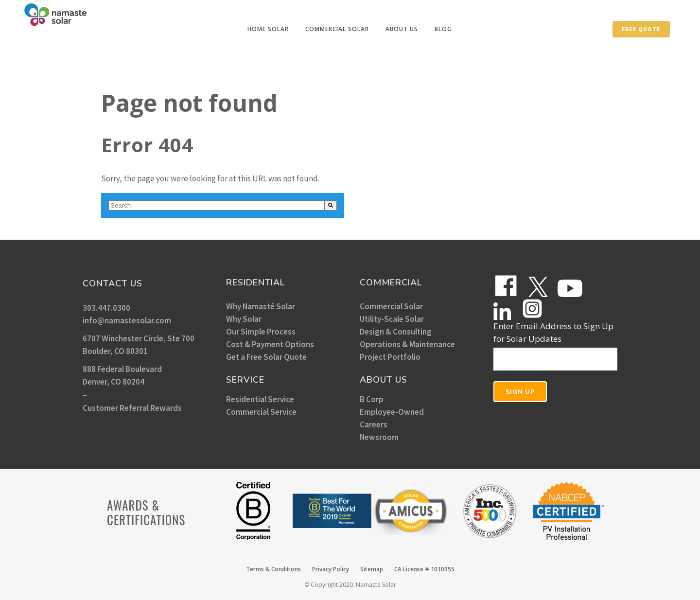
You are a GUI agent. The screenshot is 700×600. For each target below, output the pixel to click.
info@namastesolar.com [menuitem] (127, 320)
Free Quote (641, 29)
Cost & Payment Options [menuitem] (270, 344)
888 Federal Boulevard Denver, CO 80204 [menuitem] (122, 375)
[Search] (331, 205)
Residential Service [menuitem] (260, 399)
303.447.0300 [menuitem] (106, 308)
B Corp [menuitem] (372, 399)
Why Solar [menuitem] (244, 319)
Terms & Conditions (273, 569)
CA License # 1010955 (424, 569)
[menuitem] (268, 29)
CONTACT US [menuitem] (113, 283)
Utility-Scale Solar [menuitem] (392, 319)
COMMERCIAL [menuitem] (391, 282)
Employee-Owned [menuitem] (392, 412)
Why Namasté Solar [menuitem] (261, 306)
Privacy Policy (331, 569)
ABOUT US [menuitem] (384, 380)
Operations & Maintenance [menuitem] (407, 344)
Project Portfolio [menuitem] (390, 357)
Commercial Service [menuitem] (261, 412)
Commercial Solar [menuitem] (391, 306)
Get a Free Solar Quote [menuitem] (266, 357)
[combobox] (216, 205)
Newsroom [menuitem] (379, 437)
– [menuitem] (85, 395)
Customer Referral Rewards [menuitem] (132, 408)
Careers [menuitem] (374, 424)
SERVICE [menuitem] (245, 380)
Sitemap (372, 569)
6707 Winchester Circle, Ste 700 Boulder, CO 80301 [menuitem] (139, 345)
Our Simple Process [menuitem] (261, 332)
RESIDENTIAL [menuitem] (255, 282)
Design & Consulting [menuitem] (396, 332)
